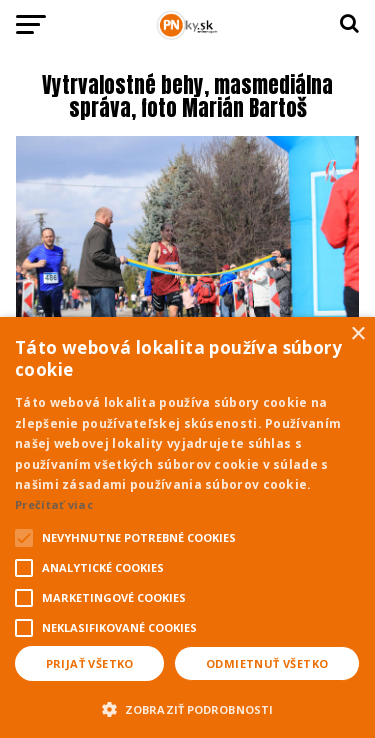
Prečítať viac (54, 504)
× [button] (357, 334)
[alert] (187, 527)
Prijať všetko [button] (90, 663)
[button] (187, 707)
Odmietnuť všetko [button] (267, 663)
